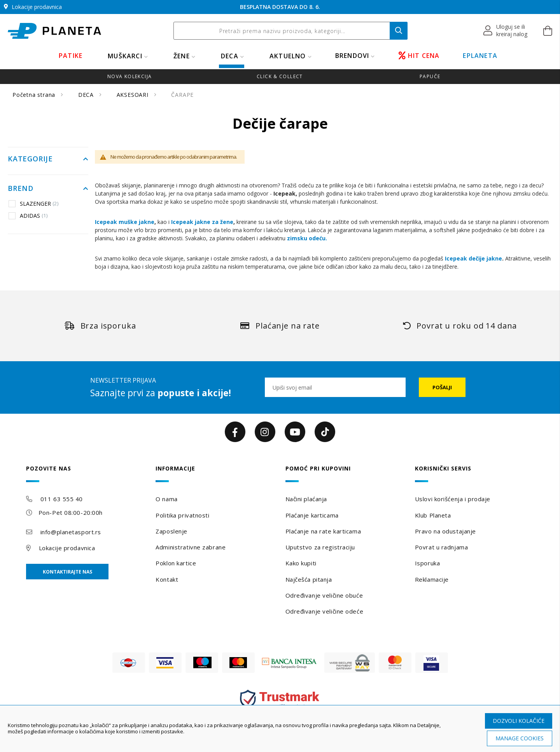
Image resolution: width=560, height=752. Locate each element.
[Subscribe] (442, 387)
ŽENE (182, 56)
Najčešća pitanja (309, 579)
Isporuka (427, 563)
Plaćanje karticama (312, 515)
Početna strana (35, 95)
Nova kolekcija (129, 76)
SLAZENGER (34, 203)
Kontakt (167, 579)
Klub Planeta (433, 515)
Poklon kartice (176, 563)
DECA (230, 56)
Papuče (430, 76)
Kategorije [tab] (30, 159)
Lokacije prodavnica (67, 548)
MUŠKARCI (125, 56)
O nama (166, 499)
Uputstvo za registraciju (320, 547)
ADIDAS (28, 215)
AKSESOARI (134, 95)
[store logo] (54, 31)
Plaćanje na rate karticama (323, 531)
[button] (506, 31)
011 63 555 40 (62, 499)
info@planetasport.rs (71, 532)
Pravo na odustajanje (445, 531)
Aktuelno (288, 56)
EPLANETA (480, 56)
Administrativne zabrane (191, 547)
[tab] (86, 474)
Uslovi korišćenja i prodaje (453, 499)
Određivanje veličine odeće (325, 611)
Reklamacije (432, 579)
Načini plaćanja (306, 499)
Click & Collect (280, 76)
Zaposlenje (171, 531)
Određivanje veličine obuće (324, 595)
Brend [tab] (21, 189)
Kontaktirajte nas (67, 572)
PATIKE (71, 56)
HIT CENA (419, 56)
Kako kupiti (301, 563)
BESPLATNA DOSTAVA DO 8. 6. (280, 7)
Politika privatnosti (182, 515)
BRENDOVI (352, 56)
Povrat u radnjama (442, 547)
